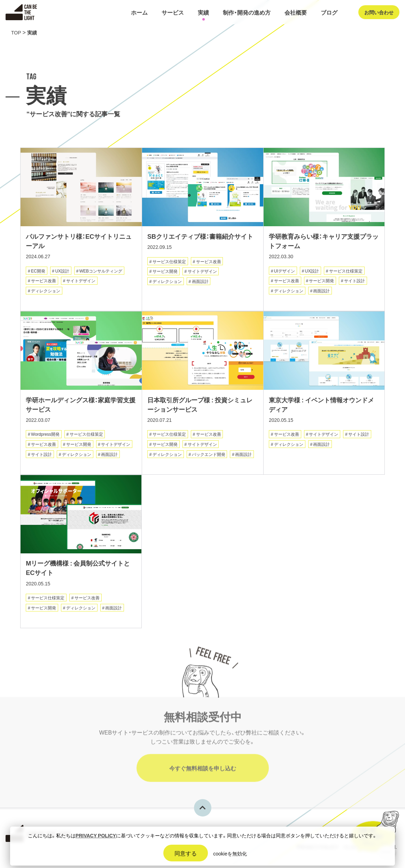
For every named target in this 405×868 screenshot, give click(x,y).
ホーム (139, 12)
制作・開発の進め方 (247, 12)
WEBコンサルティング (101, 272)
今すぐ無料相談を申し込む (203, 774)
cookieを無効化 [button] (230, 853)
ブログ (329, 12)
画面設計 (200, 283)
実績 (203, 12)
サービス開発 (165, 273)
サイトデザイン (81, 282)
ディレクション (46, 292)
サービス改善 (44, 282)
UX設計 (62, 272)
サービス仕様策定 (169, 262)
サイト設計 (355, 282)
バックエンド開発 (209, 456)
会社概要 (296, 12)
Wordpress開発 (45, 436)
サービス (173, 12)
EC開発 (38, 272)
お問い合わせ (379, 12)
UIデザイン (285, 272)
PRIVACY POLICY (96, 835)
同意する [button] (186, 853)
